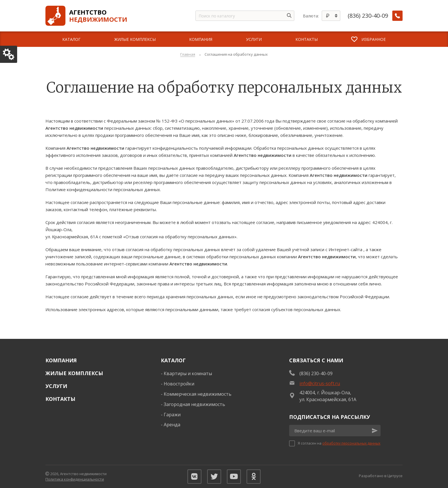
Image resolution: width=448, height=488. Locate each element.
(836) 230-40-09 (368, 16)
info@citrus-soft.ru (320, 383)
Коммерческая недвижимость (198, 394)
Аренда (172, 425)
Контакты (60, 399)
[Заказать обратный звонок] (397, 16)
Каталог (173, 360)
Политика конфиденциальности (75, 479)
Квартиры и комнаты (188, 373)
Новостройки (179, 384)
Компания (61, 360)
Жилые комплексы (74, 373)
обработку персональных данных (351, 443)
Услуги (56, 386)
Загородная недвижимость (194, 404)
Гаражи (172, 415)
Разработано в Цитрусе (381, 476)
